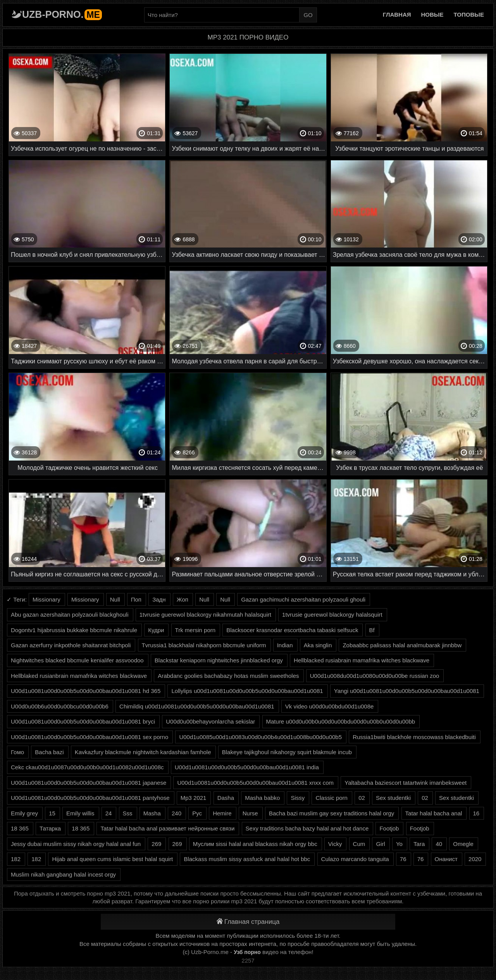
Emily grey (24, 813)
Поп (136, 599)
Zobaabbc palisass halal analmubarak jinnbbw (402, 645)
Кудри (156, 630)
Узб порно (247, 952)
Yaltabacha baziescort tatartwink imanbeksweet (406, 783)
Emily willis (80, 813)
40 (439, 844)
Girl (380, 844)
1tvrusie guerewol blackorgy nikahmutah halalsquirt (205, 615)
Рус (197, 813)
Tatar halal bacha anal (434, 813)
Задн (159, 599)
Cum (359, 844)
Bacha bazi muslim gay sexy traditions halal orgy (332, 813)
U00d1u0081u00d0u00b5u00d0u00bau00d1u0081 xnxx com (255, 783)
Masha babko (262, 798)
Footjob (389, 828)
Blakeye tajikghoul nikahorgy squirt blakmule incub (287, 752)
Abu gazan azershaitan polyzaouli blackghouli (70, 615)
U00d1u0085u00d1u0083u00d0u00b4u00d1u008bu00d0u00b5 (260, 737)
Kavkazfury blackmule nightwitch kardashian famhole (143, 752)
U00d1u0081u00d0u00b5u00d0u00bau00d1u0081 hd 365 (86, 691)
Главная (397, 15)
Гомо (17, 752)
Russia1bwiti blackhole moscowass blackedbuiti (414, 737)
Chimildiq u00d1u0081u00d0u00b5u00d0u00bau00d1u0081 (197, 706)
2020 (475, 859)
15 (52, 813)
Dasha (226, 798)
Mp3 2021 (194, 798)
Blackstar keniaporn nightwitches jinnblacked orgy (219, 660)
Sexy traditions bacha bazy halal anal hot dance (307, 828)
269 (156, 844)
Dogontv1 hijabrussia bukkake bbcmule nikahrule (74, 630)
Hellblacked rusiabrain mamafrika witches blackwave (362, 660)
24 (109, 813)
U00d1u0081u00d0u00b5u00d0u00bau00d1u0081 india (247, 767)
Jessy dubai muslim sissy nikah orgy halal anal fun (76, 844)
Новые (432, 15)
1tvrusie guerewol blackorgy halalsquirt (332, 615)
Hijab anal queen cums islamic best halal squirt (112, 859)
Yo (399, 844)
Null (115, 599)
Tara (419, 844)
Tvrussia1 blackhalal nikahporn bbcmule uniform (204, 645)
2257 (248, 960)
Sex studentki (393, 798)
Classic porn (332, 798)
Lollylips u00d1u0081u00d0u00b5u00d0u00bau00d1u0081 (247, 691)
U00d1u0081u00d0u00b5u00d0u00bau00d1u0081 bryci (83, 721)
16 (476, 813)
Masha (152, 813)
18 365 (20, 828)
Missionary (46, 599)
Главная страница (248, 922)
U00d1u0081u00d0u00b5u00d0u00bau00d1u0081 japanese (89, 783)
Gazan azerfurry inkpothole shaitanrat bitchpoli (71, 645)
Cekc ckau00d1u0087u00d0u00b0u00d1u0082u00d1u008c (87, 767)
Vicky (335, 844)
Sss (128, 813)
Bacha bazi (49, 752)
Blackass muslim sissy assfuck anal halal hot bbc (247, 859)
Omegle (463, 844)
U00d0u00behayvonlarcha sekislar (210, 721)
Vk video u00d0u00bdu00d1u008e (330, 706)
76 (403, 859)
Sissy (298, 798)
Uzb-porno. (62, 14)
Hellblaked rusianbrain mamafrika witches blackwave (79, 676)
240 (177, 813)
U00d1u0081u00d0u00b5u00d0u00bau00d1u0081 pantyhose (90, 798)
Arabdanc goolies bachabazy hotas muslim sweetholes (228, 676)
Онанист (446, 859)
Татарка (50, 828)
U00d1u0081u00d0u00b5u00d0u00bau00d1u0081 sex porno (90, 737)
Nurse (250, 813)
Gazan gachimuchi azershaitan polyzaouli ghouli (303, 599)
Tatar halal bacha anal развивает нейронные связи (167, 828)
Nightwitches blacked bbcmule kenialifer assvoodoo (77, 660)
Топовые (469, 15)
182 (16, 859)
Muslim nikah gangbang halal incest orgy (63, 874)
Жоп (183, 599)
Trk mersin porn (195, 630)
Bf (372, 630)
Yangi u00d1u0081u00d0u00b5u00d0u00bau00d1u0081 (407, 691)
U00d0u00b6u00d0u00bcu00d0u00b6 (60, 706)
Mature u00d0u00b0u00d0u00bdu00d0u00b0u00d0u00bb (341, 721)
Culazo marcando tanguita (355, 859)
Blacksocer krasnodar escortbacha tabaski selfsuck (292, 630)
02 (362, 798)
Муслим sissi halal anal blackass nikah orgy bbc (255, 844)
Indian (285, 645)
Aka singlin (318, 645)
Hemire (222, 813)
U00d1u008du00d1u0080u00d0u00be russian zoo (375, 676)
